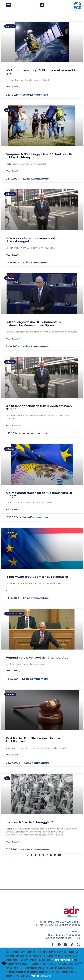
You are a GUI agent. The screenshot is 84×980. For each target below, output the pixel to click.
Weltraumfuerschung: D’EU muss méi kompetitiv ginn (41, 75)
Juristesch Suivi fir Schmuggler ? (29, 825)
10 (59, 858)
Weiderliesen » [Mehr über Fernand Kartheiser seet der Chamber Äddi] (13, 674)
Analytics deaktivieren (41, 976)
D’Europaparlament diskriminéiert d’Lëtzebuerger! (31, 243)
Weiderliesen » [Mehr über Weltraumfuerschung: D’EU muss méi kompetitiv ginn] (13, 90)
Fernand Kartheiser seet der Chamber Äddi (37, 660)
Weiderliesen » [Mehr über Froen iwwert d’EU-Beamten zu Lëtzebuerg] (13, 593)
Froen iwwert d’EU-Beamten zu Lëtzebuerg (37, 580)
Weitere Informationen (62, 960)
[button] (8, 6)
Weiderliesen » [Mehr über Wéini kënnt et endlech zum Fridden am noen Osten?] (13, 429)
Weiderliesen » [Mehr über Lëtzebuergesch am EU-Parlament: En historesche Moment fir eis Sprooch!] (13, 342)
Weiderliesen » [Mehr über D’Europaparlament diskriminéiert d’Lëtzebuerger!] (13, 258)
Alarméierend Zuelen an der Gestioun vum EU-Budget (40, 497)
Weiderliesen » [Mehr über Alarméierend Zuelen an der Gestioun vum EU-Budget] (13, 512)
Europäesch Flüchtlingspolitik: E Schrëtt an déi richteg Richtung (39, 159)
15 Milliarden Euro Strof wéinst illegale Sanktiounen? (33, 743)
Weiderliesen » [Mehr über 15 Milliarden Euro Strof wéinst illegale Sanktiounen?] (13, 758)
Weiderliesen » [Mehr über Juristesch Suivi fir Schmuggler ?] (13, 845)
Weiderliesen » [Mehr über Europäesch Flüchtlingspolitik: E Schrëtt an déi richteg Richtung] (13, 174)
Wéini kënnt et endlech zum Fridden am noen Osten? (39, 410)
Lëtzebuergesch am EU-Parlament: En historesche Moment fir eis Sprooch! (33, 326)
